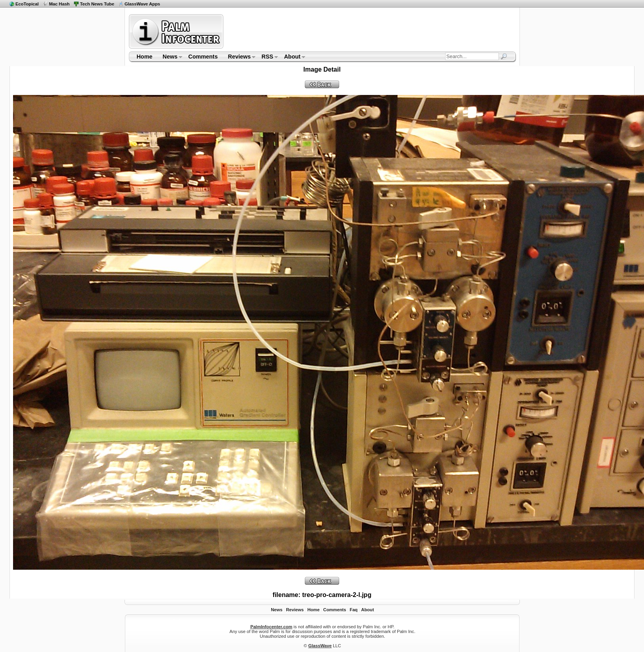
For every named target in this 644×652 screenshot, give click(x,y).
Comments (203, 57)
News (170, 57)
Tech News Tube (97, 4)
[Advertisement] (371, 31)
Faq (354, 610)
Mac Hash (59, 4)
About (292, 57)
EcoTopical (27, 4)
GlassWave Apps (142, 4)
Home (144, 57)
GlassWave (320, 646)
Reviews (239, 57)
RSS (267, 57)
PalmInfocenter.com (271, 627)
